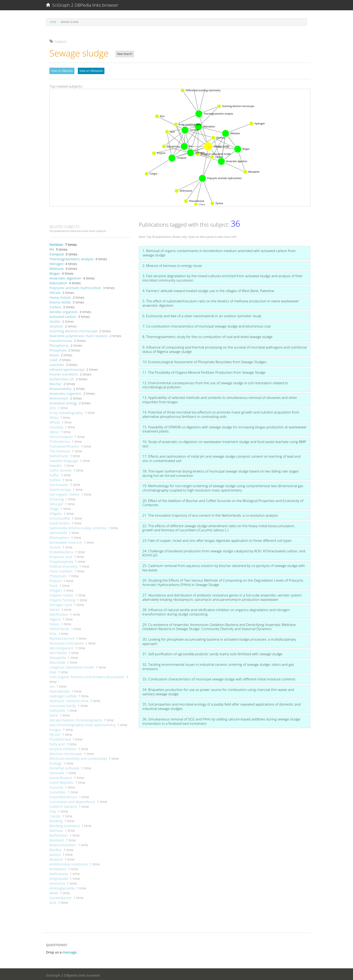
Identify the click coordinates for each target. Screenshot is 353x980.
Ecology (56, 762)
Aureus (55, 853)
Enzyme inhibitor (63, 748)
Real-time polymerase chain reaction (79, 335)
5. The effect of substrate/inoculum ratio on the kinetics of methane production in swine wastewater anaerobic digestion (221, 302)
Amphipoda (59, 877)
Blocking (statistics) (65, 824)
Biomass (56, 829)
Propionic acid (61, 556)
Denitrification (61, 776)
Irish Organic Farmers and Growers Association (87, 676)
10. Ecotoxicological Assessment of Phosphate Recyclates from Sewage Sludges (204, 361)
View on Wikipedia (91, 71)
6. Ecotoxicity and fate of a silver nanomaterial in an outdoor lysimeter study (202, 315)
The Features (60, 450)
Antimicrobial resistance (69, 863)
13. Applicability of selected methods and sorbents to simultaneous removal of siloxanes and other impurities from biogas (220, 399)
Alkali (54, 892)
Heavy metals (60, 296)
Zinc (53, 407)
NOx (53, 632)
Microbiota (58, 652)
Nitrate (55, 291)
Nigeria (55, 618)
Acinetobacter (61, 897)
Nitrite (54, 608)
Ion (52, 685)
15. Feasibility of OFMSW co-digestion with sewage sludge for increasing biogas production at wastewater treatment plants (225, 428)
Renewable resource (66, 541)
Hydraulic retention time (69, 700)
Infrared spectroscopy (67, 368)
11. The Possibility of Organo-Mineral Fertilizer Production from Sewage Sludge (204, 371)
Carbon (55, 306)
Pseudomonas (61, 339)
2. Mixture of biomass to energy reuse (172, 264)
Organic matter (62, 594)
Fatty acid (57, 743)
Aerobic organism (64, 311)
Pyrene (55, 546)
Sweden (56, 464)
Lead (53, 359)
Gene (54, 714)
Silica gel (56, 503)
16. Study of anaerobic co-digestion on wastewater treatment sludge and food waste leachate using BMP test (224, 443)
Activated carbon (63, 315)
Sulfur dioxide (61, 469)
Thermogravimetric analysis (72, 258)
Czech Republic (61, 781)
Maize (54, 354)
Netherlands (59, 628)
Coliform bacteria (63, 805)
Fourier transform (64, 373)
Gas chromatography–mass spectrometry (83, 724)
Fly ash (55, 733)
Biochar (56, 383)
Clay (53, 810)
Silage (54, 507)
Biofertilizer (59, 834)
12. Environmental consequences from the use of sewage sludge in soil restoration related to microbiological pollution (215, 384)
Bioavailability (60, 387)
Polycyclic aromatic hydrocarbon (75, 287)
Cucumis (56, 786)
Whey (54, 416)
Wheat (55, 421)
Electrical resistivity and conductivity (78, 757)
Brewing (56, 820)
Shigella (56, 512)
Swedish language (64, 459)
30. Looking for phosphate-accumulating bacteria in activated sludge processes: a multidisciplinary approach (219, 640)
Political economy (63, 565)
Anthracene (59, 873)
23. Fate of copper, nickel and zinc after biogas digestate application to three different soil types (217, 539)
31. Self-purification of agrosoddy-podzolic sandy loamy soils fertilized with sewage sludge (212, 653)
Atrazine (56, 858)
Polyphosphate (61, 560)
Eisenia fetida (60, 301)
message (70, 951)
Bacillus (56, 848)
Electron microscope (66, 752)
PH (52, 248)
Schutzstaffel (60, 517)
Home (53, 22)
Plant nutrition (61, 570)
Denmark (57, 772)
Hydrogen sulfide (63, 695)
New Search (125, 54)
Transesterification (64, 445)
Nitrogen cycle (61, 604)
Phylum (56, 580)
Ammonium (59, 397)
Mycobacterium (62, 637)
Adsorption (58, 282)
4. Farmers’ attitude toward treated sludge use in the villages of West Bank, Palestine (208, 290)
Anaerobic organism (65, 392)
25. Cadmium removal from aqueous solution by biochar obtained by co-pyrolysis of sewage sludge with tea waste (224, 567)
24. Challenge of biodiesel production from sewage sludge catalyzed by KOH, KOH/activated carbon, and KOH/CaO (224, 552)
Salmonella (58, 532)
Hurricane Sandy (63, 704)
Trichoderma (60, 440)
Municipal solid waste (67, 642)
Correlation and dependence (72, 800)
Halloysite (57, 709)
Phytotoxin (58, 575)
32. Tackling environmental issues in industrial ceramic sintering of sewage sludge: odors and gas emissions (218, 665)
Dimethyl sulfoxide (64, 767)
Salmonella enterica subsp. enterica (78, 527)
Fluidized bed (60, 738)
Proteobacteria (61, 551)
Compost (57, 253)
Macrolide (57, 661)
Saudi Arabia (60, 522)
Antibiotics (58, 868)
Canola (55, 815)
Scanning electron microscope (73, 330)
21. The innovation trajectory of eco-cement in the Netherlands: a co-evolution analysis (210, 514)
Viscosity (56, 426)
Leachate (57, 363)
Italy (53, 671)
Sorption (56, 325)
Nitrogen (56, 263)
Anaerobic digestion (65, 277)
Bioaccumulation (63, 844)
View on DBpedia (62, 71)
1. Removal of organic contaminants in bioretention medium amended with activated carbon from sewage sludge (219, 252)
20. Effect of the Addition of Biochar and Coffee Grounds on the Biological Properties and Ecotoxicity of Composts (223, 502)
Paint (54, 584)
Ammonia (57, 882)
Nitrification (59, 613)
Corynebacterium (63, 796)
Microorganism (61, 647)
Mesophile (58, 656)
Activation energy (63, 402)
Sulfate (55, 479)
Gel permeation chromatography (76, 719)
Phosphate (58, 349)
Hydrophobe (60, 690)
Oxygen (56, 589)
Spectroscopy (60, 488)
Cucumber (58, 791)
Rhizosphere (59, 536)
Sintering (57, 498)
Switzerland (59, 455)
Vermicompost (61, 435)
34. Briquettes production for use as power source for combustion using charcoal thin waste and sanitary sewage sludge (218, 691)
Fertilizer (56, 243)
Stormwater (59, 483)
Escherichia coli (62, 378)
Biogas (55, 272)
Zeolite (55, 320)
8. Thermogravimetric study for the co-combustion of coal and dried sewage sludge (207, 336)
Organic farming (62, 599)
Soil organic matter (65, 493)
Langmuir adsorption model (72, 666)
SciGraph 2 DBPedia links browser (82, 5)
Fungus (55, 728)
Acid (53, 901)
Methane (57, 267)
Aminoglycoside (62, 887)
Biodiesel (57, 839)
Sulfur (54, 474)
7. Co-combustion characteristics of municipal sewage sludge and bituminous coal (206, 325)
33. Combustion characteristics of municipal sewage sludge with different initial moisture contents (219, 678)
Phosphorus (59, 344)
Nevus (54, 623)
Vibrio (54, 431)
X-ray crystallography (66, 411)
